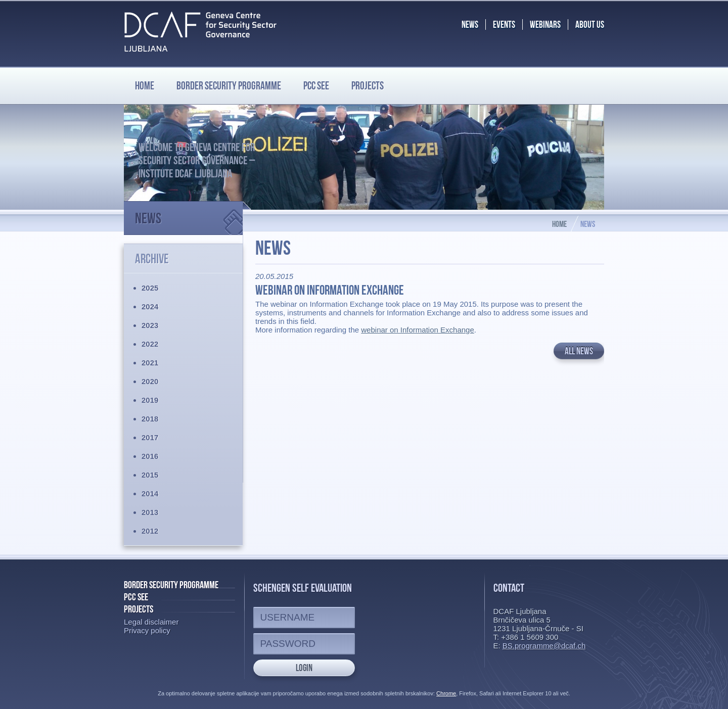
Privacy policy (147, 630)
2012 (150, 531)
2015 (150, 475)
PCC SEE (316, 85)
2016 (150, 456)
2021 (150, 363)
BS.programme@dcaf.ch (544, 646)
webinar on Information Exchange (417, 330)
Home (145, 85)
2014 (150, 493)
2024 (150, 306)
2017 (150, 437)
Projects (368, 85)
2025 (150, 288)
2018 (150, 419)
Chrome (446, 693)
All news (579, 351)
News (189, 214)
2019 (150, 400)
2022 (150, 344)
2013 (150, 512)
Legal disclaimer (151, 622)
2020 (150, 381)
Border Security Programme (171, 585)
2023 (150, 325)
